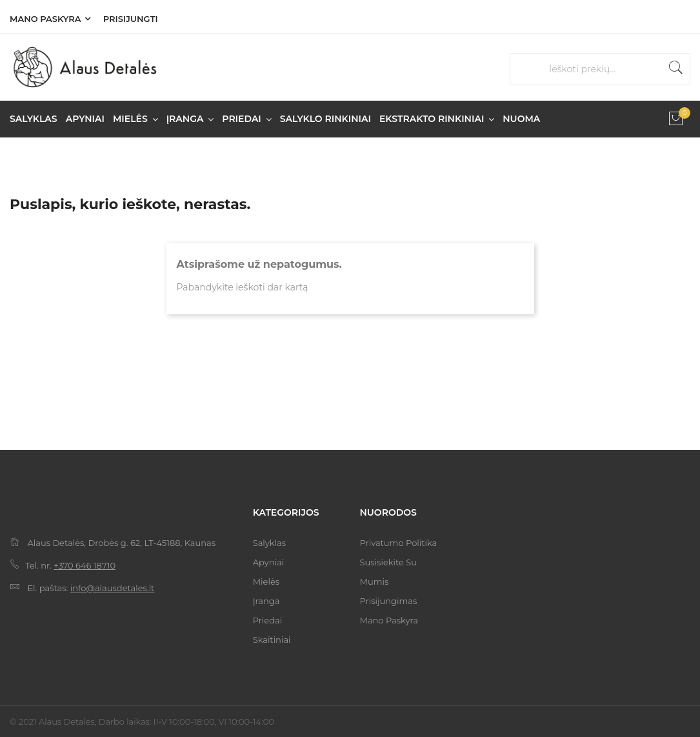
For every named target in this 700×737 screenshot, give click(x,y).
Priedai (267, 620)
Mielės (266, 581)
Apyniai (268, 562)
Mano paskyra (45, 19)
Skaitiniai (272, 640)
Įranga (266, 601)
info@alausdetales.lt (113, 588)
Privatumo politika (398, 543)
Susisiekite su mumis (388, 572)
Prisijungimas (388, 601)
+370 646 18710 (85, 565)
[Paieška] (606, 69)
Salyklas (269, 543)
